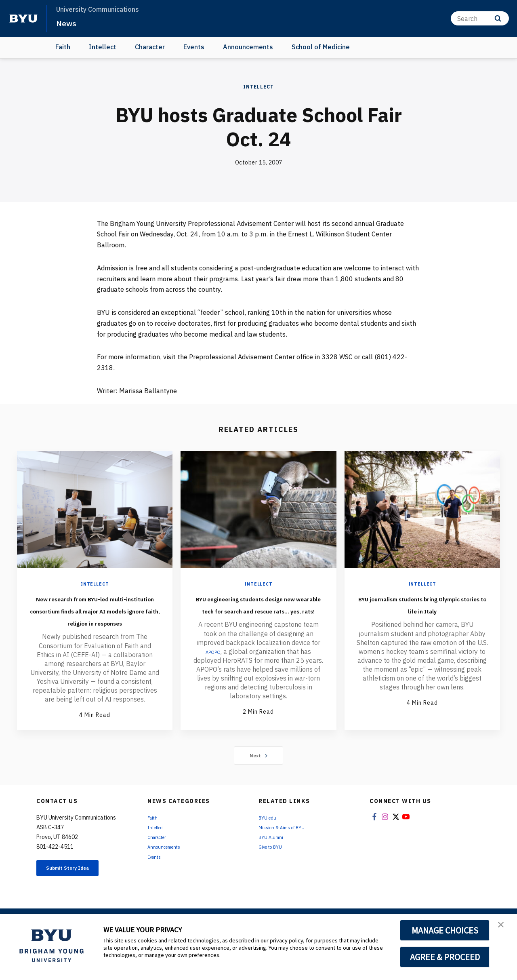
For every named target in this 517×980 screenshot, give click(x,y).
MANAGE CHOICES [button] (445, 930)
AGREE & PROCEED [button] (445, 957)
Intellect (103, 47)
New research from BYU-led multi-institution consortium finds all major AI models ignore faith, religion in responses (95, 622)
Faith (63, 47)
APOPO (213, 676)
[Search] (480, 18)
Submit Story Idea (78, 894)
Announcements (248, 47)
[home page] (23, 19)
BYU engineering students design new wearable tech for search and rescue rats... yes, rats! (258, 616)
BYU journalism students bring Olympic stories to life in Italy (422, 610)
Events (194, 47)
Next (259, 780)
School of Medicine (321, 47)
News (68, 23)
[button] (504, 928)
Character (150, 47)
